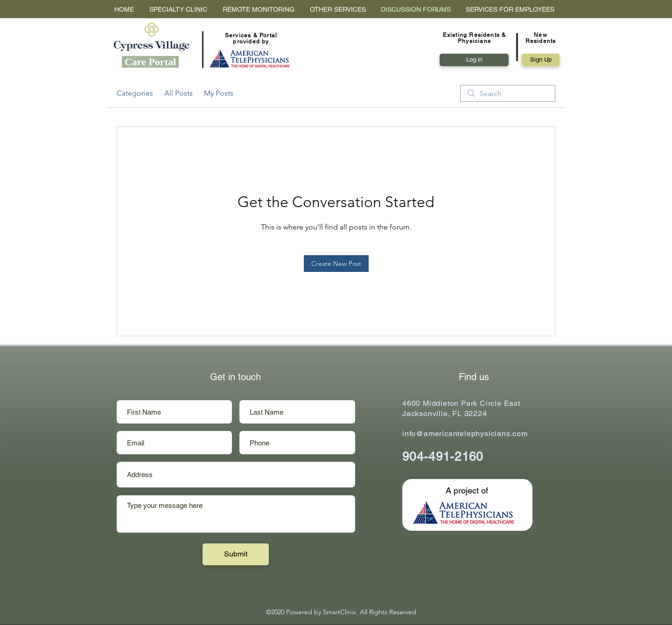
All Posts (178, 93)
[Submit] (236, 554)
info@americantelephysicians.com (465, 434)
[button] (541, 60)
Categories (135, 93)
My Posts (219, 93)
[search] (508, 93)
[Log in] (474, 60)
